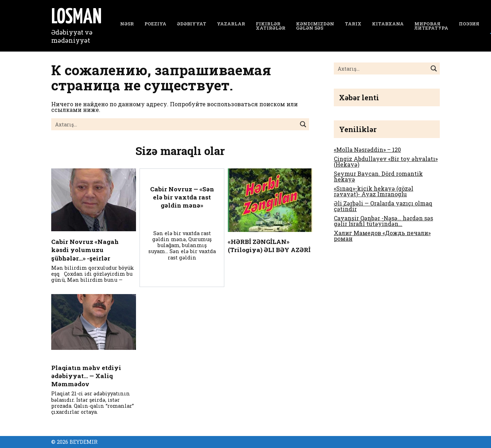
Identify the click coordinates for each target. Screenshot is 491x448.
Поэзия (469, 24)
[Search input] (174, 124)
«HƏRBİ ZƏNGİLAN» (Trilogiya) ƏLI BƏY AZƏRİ (270, 246)
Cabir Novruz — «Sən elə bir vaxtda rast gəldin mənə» (182, 197)
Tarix (353, 24)
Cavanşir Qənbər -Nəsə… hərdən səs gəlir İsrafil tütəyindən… (383, 221)
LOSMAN (76, 18)
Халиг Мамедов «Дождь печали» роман (382, 236)
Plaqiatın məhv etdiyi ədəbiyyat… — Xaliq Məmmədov (87, 377)
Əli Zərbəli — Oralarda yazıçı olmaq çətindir (383, 206)
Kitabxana (388, 24)
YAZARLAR (231, 24)
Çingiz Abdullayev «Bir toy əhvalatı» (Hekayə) (386, 162)
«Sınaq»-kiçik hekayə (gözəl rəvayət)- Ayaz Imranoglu (374, 191)
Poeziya (155, 24)
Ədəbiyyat (192, 24)
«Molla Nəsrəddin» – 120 (367, 150)
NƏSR (127, 24)
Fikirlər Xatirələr (271, 26)
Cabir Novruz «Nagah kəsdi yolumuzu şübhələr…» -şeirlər (85, 250)
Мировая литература (431, 26)
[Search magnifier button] (303, 124)
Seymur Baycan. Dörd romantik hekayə (378, 176)
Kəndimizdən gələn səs (315, 26)
